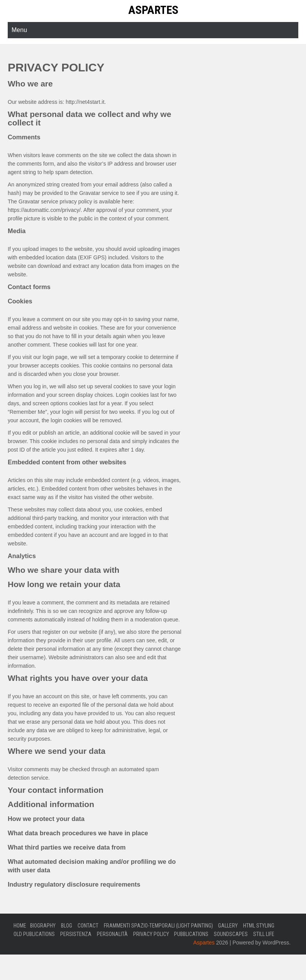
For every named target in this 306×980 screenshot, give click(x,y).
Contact (88, 926)
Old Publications (34, 934)
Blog (67, 926)
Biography (43, 926)
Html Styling (259, 926)
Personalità (112, 934)
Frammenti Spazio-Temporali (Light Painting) (158, 926)
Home (20, 926)
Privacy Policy (151, 934)
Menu (19, 30)
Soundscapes (231, 934)
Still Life (264, 934)
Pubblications (191, 934)
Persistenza (76, 934)
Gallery (228, 926)
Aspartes (153, 10)
